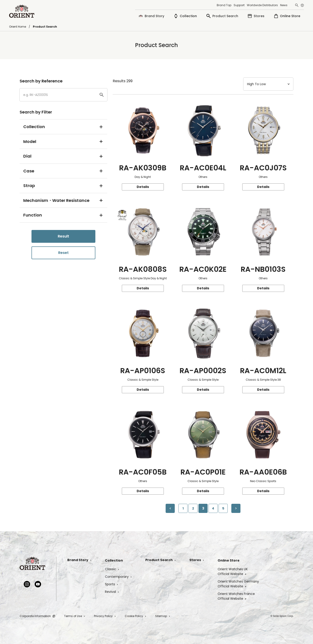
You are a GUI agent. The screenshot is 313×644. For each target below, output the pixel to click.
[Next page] (236, 508)
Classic (112, 569)
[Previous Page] (170, 508)
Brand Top (224, 5)
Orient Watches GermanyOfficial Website (238, 584)
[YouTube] (38, 584)
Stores (197, 560)
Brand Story (79, 560)
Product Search (160, 560)
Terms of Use (74, 616)
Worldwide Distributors (262, 5)
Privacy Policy (105, 616)
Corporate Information (37, 616)
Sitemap (163, 616)
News (284, 5)
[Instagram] (27, 584)
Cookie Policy (135, 616)
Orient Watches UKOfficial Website (233, 571)
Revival (112, 592)
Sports (111, 584)
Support (239, 5)
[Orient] (22, 11)
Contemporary (118, 577)
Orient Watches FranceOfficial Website (236, 596)
